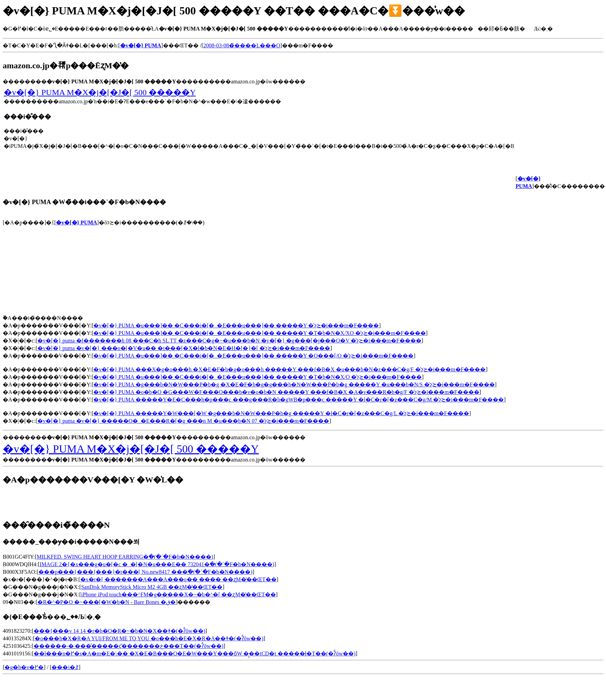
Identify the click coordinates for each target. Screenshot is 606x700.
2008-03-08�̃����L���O (242, 45)
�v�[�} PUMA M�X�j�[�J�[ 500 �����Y (100, 92)
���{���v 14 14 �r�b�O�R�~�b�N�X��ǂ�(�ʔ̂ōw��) (119, 631)
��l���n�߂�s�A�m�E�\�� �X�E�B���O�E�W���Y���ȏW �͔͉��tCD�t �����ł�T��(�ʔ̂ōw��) (195, 654)
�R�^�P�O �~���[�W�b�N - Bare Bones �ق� (107, 602)
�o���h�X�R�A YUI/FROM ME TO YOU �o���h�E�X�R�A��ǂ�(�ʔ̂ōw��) (149, 638)
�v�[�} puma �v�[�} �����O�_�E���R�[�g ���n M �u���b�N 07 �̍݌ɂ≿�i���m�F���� (183, 421)
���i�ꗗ (65, 667)
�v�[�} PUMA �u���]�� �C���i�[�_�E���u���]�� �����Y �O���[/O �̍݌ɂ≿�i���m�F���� (253, 356)
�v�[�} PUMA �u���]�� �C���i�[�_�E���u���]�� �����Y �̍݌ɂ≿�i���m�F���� (236, 325)
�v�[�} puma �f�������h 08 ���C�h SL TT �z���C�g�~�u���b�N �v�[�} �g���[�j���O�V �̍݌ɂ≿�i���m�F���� (229, 341)
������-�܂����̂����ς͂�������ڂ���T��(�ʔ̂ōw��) (129, 646)
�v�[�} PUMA (77, 223)
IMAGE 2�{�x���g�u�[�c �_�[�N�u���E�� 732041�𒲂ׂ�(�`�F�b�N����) (157, 564)
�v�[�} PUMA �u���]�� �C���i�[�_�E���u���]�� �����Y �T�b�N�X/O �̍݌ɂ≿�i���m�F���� (258, 377)
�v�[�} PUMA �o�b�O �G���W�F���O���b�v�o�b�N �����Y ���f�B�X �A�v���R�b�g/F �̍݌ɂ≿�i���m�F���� (286, 392)
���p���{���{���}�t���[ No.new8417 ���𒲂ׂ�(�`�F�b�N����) (145, 572)
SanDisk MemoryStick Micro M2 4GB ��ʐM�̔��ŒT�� (152, 587)
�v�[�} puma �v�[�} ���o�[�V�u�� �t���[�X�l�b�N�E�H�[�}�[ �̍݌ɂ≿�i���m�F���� (184, 348)
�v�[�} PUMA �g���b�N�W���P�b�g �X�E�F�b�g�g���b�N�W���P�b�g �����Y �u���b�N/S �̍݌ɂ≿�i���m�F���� (294, 384)
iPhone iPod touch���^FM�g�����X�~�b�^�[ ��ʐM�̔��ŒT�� (178, 594)
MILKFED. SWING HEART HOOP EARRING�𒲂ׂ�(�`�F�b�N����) (125, 557)
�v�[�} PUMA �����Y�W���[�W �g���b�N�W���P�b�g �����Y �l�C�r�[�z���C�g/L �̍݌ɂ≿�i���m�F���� (281, 413)
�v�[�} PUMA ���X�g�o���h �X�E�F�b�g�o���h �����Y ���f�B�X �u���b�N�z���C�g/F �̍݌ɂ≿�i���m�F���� (289, 369)
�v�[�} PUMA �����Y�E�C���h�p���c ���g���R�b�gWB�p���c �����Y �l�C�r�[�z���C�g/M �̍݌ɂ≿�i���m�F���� (299, 400)
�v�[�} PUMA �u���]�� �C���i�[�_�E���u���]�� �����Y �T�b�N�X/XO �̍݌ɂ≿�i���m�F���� (259, 333)
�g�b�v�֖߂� (24, 667)
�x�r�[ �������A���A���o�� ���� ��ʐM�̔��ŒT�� (178, 579)
